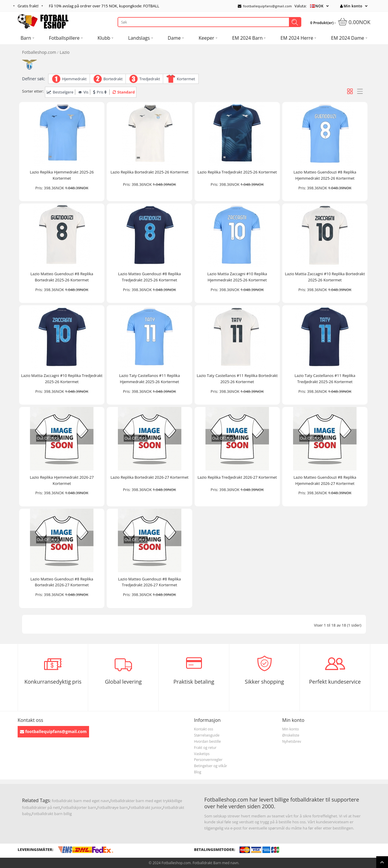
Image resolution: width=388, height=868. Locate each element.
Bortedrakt (113, 79)
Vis (83, 92)
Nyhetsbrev (292, 741)
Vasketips (202, 754)
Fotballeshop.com (39, 52)
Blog (198, 772)
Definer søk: (34, 79)
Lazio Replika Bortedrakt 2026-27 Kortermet (149, 477)
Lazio (65, 52)
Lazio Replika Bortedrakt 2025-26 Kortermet (149, 172)
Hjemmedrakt (74, 79)
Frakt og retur (205, 748)
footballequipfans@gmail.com (265, 6)
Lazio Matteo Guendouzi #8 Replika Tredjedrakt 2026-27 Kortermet (150, 582)
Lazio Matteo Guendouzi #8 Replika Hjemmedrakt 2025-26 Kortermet (325, 175)
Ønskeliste (291, 735)
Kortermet (186, 79)
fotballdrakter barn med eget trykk (141, 801)
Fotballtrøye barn (113, 807)
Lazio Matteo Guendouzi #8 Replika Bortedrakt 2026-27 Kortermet (62, 582)
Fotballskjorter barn (79, 807)
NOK (320, 6)
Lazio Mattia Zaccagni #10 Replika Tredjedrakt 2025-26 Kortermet (62, 379)
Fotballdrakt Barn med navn (215, 863)
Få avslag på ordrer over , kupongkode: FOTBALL (104, 6)
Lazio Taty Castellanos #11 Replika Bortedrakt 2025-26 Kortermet (237, 379)
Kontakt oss (204, 729)
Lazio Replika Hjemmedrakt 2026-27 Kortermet (62, 480)
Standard (124, 92)
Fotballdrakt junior (145, 807)
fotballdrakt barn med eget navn (81, 801)
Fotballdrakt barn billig (52, 814)
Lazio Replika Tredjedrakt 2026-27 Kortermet (237, 477)
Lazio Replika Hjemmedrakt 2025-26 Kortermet (62, 175)
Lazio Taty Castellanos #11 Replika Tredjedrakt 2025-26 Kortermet (325, 379)
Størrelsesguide (207, 735)
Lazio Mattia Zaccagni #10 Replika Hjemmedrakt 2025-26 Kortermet (237, 277)
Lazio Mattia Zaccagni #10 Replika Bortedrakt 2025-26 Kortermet (325, 277)
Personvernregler (208, 760)
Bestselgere (60, 92)
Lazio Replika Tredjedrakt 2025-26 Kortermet (237, 172)
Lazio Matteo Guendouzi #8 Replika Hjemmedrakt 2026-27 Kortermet (325, 480)
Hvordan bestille (207, 741)
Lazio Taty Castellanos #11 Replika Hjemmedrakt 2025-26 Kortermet (149, 379)
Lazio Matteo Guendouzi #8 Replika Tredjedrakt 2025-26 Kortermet (150, 277)
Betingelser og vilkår (211, 766)
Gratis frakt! (28, 6)
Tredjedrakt (150, 79)
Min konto (351, 6)
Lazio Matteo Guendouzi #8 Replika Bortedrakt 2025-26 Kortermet (62, 277)
